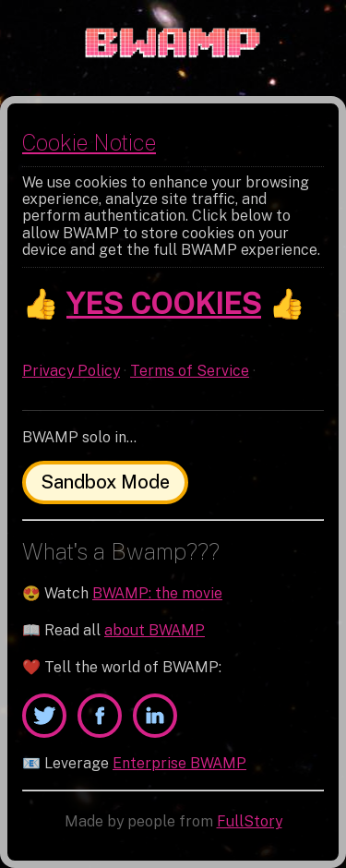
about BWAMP (155, 630)
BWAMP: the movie (157, 593)
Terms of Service (190, 371)
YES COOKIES (164, 304)
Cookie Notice (89, 142)
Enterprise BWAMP (179, 763)
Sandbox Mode (105, 482)
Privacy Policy (71, 371)
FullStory (250, 821)
